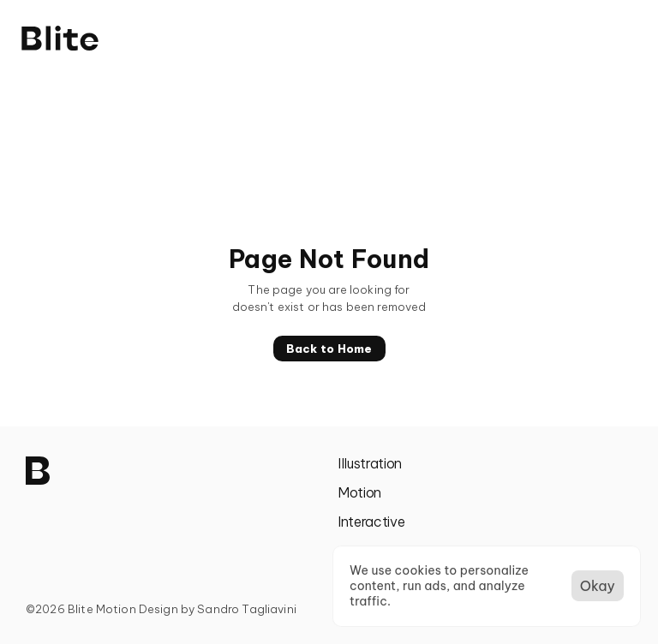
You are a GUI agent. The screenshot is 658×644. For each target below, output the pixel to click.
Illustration (370, 463)
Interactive (371, 522)
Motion (359, 492)
